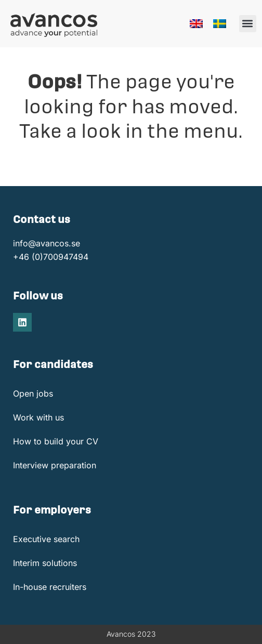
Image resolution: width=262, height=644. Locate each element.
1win (23, 0)
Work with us (38, 417)
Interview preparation (55, 465)
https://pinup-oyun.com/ (18, 0)
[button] (248, 24)
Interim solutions (45, 563)
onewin (25, 0)
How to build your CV (56, 441)
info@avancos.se (47, 243)
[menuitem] (196, 24)
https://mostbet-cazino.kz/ (10, 0)
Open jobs (33, 393)
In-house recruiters (50, 587)
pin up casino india (3, 0)
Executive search (46, 539)
